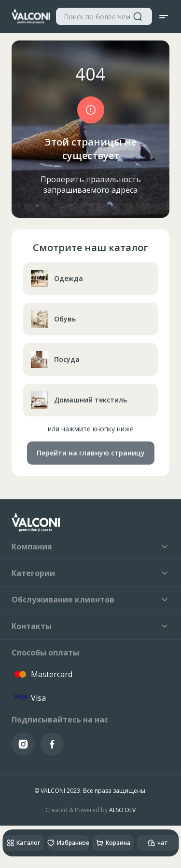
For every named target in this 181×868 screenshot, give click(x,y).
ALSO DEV (122, 810)
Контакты (90, 626)
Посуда (55, 360)
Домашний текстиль (79, 400)
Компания (90, 547)
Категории (90, 573)
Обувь (53, 319)
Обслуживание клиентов (90, 600)
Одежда (57, 279)
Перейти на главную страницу (91, 453)
